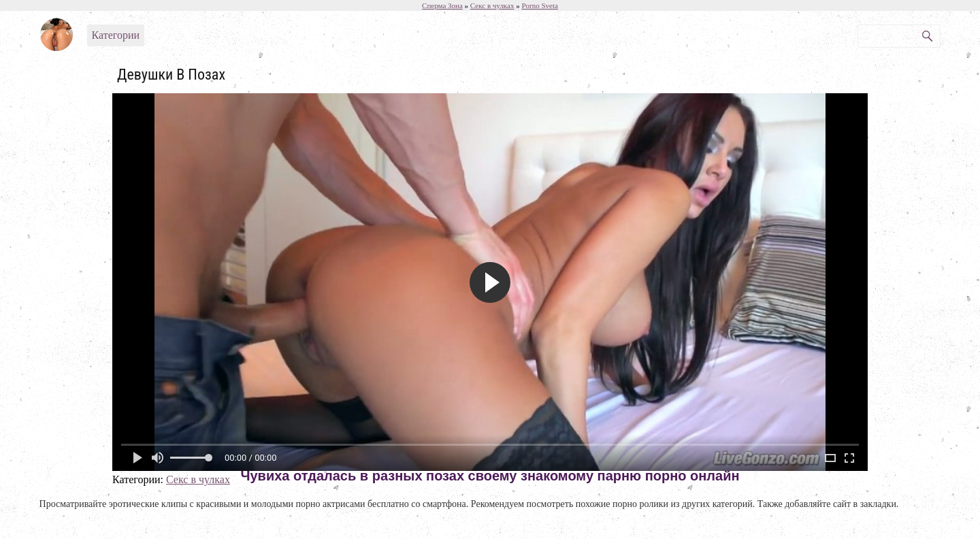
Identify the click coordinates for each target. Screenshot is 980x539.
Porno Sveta (539, 5)
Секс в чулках (198, 479)
